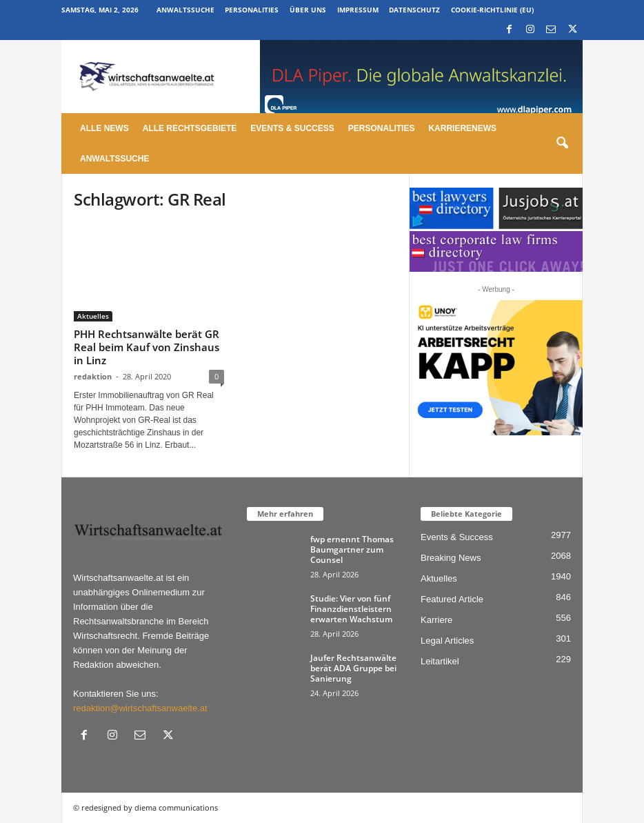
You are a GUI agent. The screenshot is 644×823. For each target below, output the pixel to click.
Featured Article (452, 599)
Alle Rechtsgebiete (190, 128)
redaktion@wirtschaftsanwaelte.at (140, 708)
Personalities (252, 10)
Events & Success (292, 128)
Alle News (104, 128)
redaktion (93, 376)
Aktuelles (93, 316)
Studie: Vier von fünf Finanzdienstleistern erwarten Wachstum (351, 609)
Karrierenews (462, 128)
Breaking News (451, 558)
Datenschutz (414, 10)
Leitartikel (440, 661)
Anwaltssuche (185, 10)
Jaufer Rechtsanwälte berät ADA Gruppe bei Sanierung (353, 668)
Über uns (308, 10)
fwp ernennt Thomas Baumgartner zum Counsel (352, 549)
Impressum (358, 10)
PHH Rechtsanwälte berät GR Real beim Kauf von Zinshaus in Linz (147, 347)
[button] (562, 143)
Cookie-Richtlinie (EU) (492, 10)
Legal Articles (447, 641)
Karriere (436, 620)
